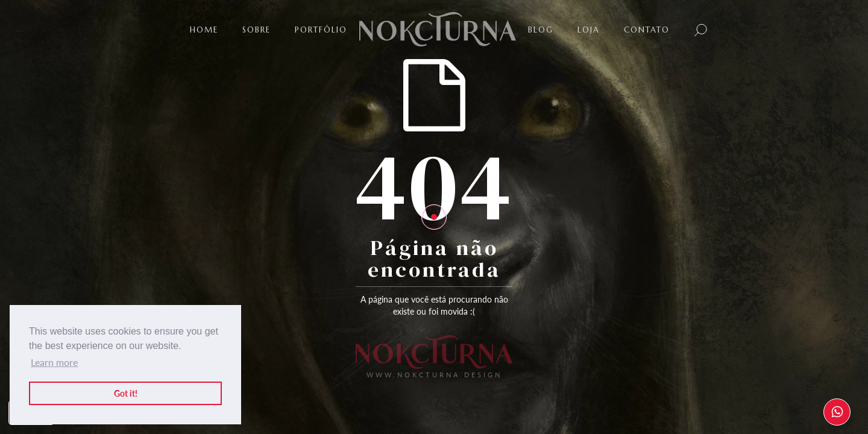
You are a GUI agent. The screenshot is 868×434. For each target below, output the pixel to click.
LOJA (589, 30)
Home (204, 30)
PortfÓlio (321, 30)
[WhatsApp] (837, 412)
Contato (647, 30)
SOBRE (256, 30)
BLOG (541, 30)
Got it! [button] (126, 393)
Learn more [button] (54, 362)
